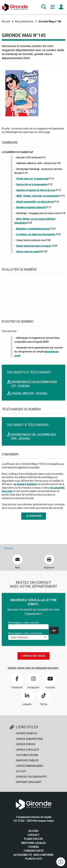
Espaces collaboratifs (31, 777)
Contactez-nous (33, 656)
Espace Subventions (30, 739)
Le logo (21, 771)
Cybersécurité (34, 851)
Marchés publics (27, 760)
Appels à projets (28, 750)
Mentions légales (33, 843)
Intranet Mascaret (29, 782)
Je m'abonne (34, 516)
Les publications (27, 755)
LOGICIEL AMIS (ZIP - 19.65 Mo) (29, 393)
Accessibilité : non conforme (33, 855)
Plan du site (34, 859)
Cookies (34, 847)
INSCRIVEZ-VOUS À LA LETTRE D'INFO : (33, 602)
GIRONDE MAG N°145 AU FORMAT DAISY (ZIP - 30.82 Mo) (34, 384)
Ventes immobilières (30, 766)
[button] (44, 7)
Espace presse (26, 744)
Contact (34, 835)
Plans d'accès (33, 839)
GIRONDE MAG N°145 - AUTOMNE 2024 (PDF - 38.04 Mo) (33, 436)
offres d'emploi (27, 733)
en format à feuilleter (25, 484)
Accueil (6, 21)
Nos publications (24, 21)
